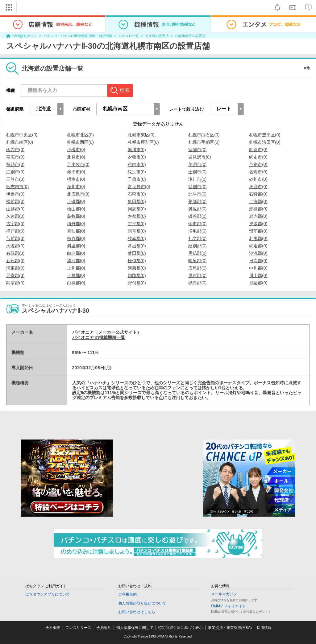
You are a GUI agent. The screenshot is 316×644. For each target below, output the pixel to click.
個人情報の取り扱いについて (142, 603)
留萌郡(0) (258, 231)
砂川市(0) (258, 179)
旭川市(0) (137, 150)
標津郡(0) (197, 283)
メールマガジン (224, 594)
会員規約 (104, 628)
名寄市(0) (258, 172)
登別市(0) (197, 187)
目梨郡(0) (258, 283)
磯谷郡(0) (197, 216)
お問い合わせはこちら (137, 612)
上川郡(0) (76, 268)
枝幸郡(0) (137, 238)
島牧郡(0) (76, 216)
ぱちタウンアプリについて (48, 594)
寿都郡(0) (137, 216)
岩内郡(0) (258, 216)
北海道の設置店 (157, 36)
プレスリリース (78, 628)
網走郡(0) (258, 246)
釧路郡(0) (137, 275)
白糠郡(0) (76, 283)
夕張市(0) (137, 157)
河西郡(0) (137, 268)
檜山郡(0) (76, 209)
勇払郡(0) (197, 253)
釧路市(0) (258, 150)
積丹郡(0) (76, 224)
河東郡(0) (15, 268)
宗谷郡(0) (76, 238)
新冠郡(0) (15, 261)
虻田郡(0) (137, 253)
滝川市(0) (197, 179)
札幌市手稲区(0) (204, 142)
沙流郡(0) (258, 253)
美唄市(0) (197, 164)
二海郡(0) (258, 201)
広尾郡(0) (197, 268)
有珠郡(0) (15, 253)
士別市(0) (197, 172)
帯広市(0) (15, 157)
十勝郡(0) (76, 275)
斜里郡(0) (76, 246)
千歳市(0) (137, 179)
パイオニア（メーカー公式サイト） (107, 332)
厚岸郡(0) (197, 275)
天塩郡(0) (15, 246)
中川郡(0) (258, 268)
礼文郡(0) (197, 238)
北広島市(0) (78, 194)
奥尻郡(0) (197, 209)
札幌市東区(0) (141, 135)
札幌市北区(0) (80, 135)
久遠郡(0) (15, 216)
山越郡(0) (15, 209)
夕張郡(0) (258, 224)
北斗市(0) (197, 194)
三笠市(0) (15, 179)
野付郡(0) (137, 283)
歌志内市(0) (17, 187)
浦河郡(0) (76, 261)
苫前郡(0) (15, 238)
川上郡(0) (258, 275)
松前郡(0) (15, 201)
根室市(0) (76, 179)
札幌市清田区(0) (265, 142)
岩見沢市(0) (200, 157)
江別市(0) (15, 172)
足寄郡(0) (15, 275)
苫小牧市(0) (78, 164)
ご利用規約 (127, 594)
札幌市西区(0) (80, 142)
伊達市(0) (15, 194)
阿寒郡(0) (15, 283)
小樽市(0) (76, 150)
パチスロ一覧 (129, 36)
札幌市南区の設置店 (190, 36)
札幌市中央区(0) (22, 135)
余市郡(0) (197, 224)
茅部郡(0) (197, 201)
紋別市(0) (137, 172)
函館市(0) (15, 150)
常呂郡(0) (137, 246)
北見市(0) (76, 157)
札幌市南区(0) (20, 142)
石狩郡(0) (258, 194)
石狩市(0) (137, 194)
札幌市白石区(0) (204, 135)
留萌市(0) (15, 164)
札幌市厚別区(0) (143, 142)
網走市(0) (258, 157)
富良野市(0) (139, 187)
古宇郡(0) (15, 224)
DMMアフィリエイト (229, 606)
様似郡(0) (137, 261)
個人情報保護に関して (135, 628)
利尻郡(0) (258, 238)
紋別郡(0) (197, 246)
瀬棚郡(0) (258, 209)
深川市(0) (76, 187)
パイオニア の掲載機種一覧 (99, 337)
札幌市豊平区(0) (265, 135)
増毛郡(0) (197, 231)
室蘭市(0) (197, 150)
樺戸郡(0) (15, 231)
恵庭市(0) (258, 187)
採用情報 (264, 628)
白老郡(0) (76, 253)
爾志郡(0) (137, 209)
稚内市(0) (137, 164)
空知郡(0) (76, 231)
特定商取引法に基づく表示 (181, 628)
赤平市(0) (76, 172)
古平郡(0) (137, 224)
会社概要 (53, 628)
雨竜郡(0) (137, 231)
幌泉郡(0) (197, 261)
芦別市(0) (258, 164)
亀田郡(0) (137, 201)
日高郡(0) (258, 261)
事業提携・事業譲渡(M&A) (230, 628)
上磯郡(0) (76, 201)
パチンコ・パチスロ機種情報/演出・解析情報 (78, 36)
